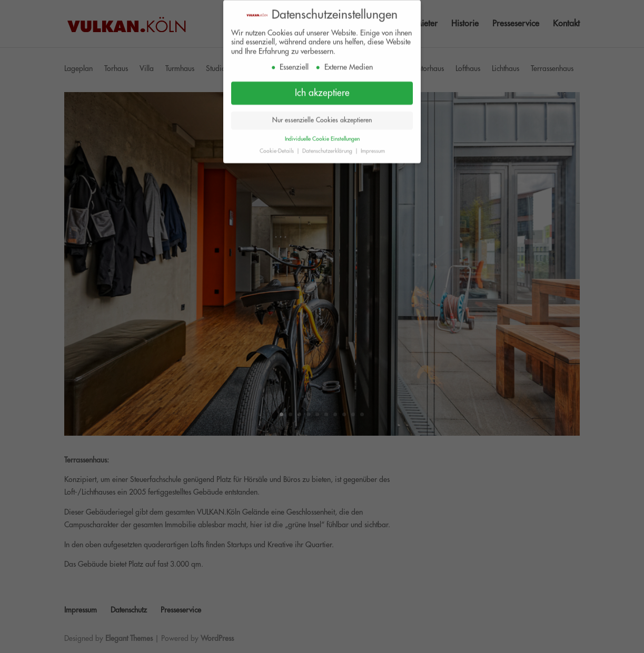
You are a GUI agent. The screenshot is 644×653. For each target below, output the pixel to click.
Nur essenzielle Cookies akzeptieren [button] (322, 117)
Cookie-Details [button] (278, 148)
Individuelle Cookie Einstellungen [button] (322, 135)
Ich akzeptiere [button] (322, 90)
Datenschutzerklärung (328, 148)
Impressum (373, 148)
